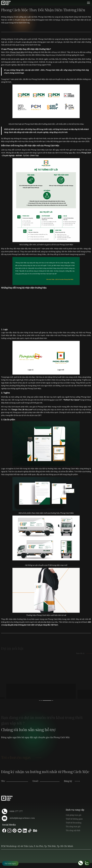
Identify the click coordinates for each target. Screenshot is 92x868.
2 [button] (45, 701)
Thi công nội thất (73, 830)
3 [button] (50, 701)
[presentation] (50, 779)
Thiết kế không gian (74, 819)
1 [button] (40, 701)
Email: (36, 781)
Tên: (3, 781)
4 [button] (52, 701)
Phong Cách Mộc (17, 52)
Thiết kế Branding (74, 823)
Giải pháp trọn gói (74, 815)
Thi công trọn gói (73, 826)
